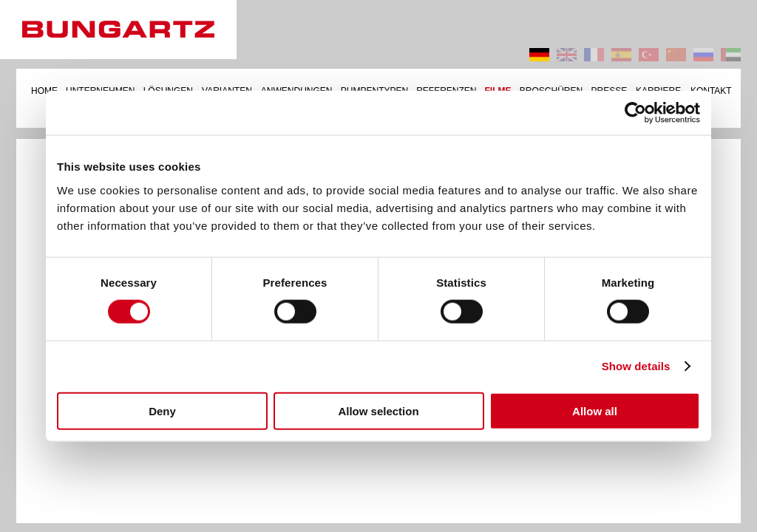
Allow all (595, 410)
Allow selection (378, 410)
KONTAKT (711, 91)
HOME (44, 91)
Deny (162, 410)
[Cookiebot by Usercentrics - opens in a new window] (635, 113)
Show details (636, 366)
